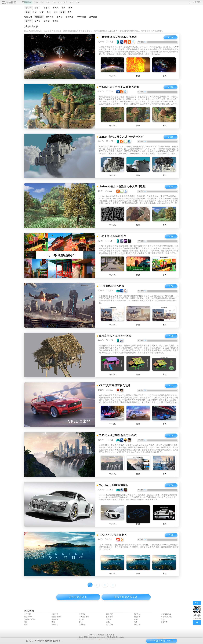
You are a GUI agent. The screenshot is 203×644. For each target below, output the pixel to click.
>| (113, 585)
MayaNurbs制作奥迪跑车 (114, 485)
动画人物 (28, 17)
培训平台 (55, 625)
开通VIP (164, 622)
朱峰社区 (11, 2)
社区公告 (110, 625)
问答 (26, 622)
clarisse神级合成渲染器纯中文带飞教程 (122, 186)
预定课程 (137, 617)
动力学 (60, 17)
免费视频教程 (57, 617)
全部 (28, 12)
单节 (63, 8)
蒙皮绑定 (70, 17)
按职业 (55, 8)
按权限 (55, 21)
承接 (135, 622)
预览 (138, 76)
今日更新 (27, 614)
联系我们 (82, 614)
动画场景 (39, 17)
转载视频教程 (84, 617)
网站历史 (137, 625)
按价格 (47, 21)
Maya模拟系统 (166, 617)
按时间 (29, 21)
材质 (60, 2)
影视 (70, 12)
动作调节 (50, 17)
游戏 (49, 12)
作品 (36, 2)
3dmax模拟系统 (30, 619)
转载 (48, 2)
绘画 (42, 12)
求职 (81, 622)
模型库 (81, 619)
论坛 (72, 2)
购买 (78, 2)
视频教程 (27, 2)
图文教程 (110, 617)
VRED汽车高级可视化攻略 (115, 385)
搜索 (26, 625)
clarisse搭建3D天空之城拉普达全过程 (121, 137)
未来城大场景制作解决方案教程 (118, 435)
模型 (42, 2)
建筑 (56, 12)
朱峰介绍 (55, 614)
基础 (35, 12)
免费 (70, 8)
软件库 (109, 619)
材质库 (136, 619)
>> (105, 585)
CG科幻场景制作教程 (112, 286)
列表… (113, 76)
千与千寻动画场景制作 (112, 236)
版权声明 (110, 614)
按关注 (38, 21)
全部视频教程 (166, 614)
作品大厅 (55, 619)
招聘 (53, 622)
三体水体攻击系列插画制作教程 (118, 37)
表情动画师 (81, 17)
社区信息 (82, 625)
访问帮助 (137, 614)
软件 (54, 2)
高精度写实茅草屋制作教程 (115, 336)
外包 (108, 622)
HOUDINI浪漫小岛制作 (113, 535)
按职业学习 (28, 617)
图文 (66, 2)
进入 (165, 76)
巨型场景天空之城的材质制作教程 (119, 87)
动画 (63, 12)
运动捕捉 (93, 17)
